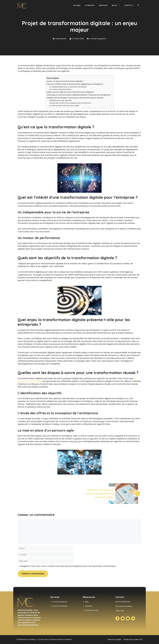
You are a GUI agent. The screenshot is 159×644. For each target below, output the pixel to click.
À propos (90, 5)
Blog (117, 5)
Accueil (77, 5)
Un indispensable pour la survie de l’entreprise (68, 87)
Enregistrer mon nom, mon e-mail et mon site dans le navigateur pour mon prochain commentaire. (68, 566)
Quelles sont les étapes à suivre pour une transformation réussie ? (75, 98)
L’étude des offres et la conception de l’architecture (70, 103)
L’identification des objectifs (61, 101)
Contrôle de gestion (98, 39)
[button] (138, 5)
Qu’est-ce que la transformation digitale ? (65, 81)
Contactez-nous (92, 610)
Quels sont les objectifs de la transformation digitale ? (71, 92)
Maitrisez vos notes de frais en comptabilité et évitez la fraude (100, 494)
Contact (129, 5)
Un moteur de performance (60, 89)
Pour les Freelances (60, 602)
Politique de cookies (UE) (133, 639)
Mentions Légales (115, 639)
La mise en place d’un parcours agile (64, 106)
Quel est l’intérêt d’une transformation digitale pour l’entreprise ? (75, 84)
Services (103, 5)
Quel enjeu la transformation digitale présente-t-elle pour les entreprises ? (79, 95)
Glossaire (89, 606)
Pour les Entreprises (60, 606)
